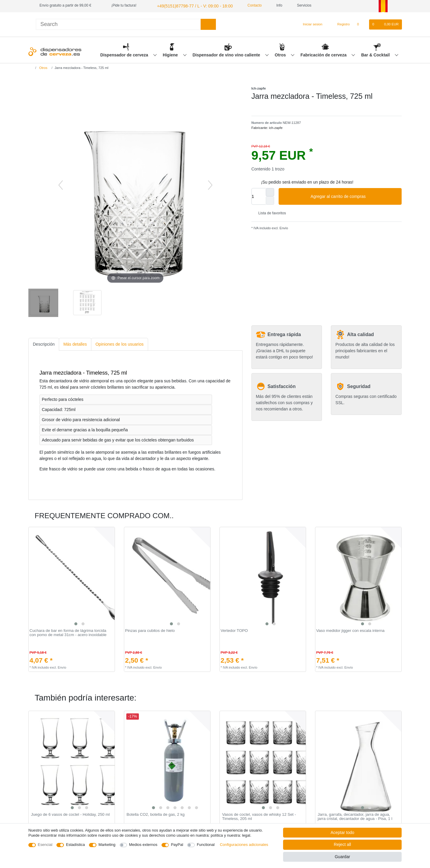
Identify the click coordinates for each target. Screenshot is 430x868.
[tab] (44, 343)
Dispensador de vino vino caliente (227, 54)
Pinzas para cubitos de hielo (150, 630)
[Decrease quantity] (270, 200)
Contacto (245, 5)
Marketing (107, 845)
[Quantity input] (259, 196)
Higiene (171, 54)
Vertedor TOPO (234, 630)
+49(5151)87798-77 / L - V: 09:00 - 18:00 (188, 5)
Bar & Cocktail (376, 54)
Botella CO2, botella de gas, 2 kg (156, 814)
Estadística (75, 845)
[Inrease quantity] (270, 191)
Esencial (45, 845)
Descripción (44, 343)
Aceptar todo (342, 832)
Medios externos (143, 845)
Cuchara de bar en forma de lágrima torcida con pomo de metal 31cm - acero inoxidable (68, 632)
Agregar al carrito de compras (354, 196)
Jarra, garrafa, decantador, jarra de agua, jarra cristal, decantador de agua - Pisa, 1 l (355, 816)
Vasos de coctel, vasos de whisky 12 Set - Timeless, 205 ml (259, 816)
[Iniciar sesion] (310, 24)
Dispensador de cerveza (125, 54)
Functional (206, 845)
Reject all (343, 844)
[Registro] (340, 24)
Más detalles (75, 343)
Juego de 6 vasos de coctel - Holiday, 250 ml (70, 814)
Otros (281, 54)
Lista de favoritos (270, 212)
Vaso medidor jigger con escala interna (350, 630)
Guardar (342, 857)
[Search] (208, 23)
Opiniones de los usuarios (120, 343)
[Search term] (118, 23)
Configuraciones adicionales (244, 845)
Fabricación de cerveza (324, 54)
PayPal (177, 845)
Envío (283, 227)
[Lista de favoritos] (361, 24)
